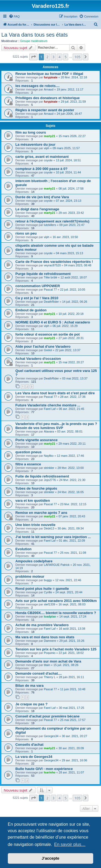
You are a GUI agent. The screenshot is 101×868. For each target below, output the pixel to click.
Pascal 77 (50, 290)
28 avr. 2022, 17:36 (73, 397)
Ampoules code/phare (34, 561)
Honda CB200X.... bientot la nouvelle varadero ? (56, 613)
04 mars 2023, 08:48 (78, 265)
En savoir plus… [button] (70, 844)
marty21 (50, 136)
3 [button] (53, 57)
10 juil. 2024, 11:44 (68, 172)
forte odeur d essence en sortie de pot (48, 334)
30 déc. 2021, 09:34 (71, 528)
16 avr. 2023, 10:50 (65, 237)
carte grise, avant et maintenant (42, 157)
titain (47, 665)
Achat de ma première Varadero (42, 625)
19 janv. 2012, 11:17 (70, 89)
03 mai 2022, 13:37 (75, 378)
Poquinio (50, 653)
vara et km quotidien (33, 501)
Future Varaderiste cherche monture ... (48, 405)
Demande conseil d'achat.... (39, 673)
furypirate (51, 77)
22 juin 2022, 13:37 (68, 350)
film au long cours (31, 132)
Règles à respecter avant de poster (45, 110)
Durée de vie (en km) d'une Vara (42, 197)
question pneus (28, 452)
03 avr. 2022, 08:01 (70, 431)
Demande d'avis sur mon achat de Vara (48, 661)
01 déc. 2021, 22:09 (72, 541)
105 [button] (77, 57)
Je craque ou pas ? (31, 704)
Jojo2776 (50, 480)
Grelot (48, 350)
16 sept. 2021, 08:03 (72, 604)
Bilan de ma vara (29, 686)
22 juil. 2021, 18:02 (71, 653)
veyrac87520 (52, 265)
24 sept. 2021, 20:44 (69, 592)
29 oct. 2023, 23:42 (71, 213)
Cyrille (48, 592)
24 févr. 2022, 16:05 (71, 492)
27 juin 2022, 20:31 (71, 338)
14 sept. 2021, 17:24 (73, 616)
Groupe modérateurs (34, 41)
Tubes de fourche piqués (36, 488)
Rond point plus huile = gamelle (42, 589)
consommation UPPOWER (38, 286)
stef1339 (50, 604)
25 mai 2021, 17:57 (73, 720)
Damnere (50, 641)
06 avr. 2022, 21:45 (71, 409)
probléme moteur (30, 576)
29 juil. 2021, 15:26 (72, 641)
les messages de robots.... (37, 86)
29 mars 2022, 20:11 (72, 444)
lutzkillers (50, 225)
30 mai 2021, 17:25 (71, 708)
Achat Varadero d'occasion (38, 359)
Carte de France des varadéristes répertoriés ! (54, 262)
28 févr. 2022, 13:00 (71, 468)
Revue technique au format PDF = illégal (49, 74)
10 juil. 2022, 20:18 (71, 314)
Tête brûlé (51, 277)
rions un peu (26, 233)
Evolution (23, 549)
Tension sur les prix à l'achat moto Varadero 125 (56, 649)
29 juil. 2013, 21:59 (73, 102)
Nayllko (49, 456)
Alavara (49, 431)
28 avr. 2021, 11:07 (71, 772)
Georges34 (51, 736)
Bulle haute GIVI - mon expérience (44, 769)
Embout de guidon (31, 310)
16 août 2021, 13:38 (72, 629)
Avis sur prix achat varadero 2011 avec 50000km (56, 601)
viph (47, 148)
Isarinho (50, 772)
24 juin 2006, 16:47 (69, 114)
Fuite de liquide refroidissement (42, 476)
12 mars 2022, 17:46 (70, 456)
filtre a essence (28, 464)
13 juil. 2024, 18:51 (68, 160)
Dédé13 (49, 528)
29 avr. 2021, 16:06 (74, 760)
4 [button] (59, 57)
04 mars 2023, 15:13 (69, 253)
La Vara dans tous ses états (34, 35)
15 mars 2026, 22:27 (72, 136)
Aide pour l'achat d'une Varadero (43, 346)
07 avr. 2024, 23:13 (68, 201)
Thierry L (50, 677)
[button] (33, 57)
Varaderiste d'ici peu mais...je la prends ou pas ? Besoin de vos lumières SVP (56, 426)
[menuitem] (14, 16)
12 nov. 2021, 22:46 (68, 580)
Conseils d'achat (29, 745)
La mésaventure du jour (35, 144)
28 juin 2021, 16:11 (71, 677)
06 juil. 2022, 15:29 (65, 326)
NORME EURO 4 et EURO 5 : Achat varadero (53, 322)
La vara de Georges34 (34, 757)
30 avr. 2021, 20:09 (71, 748)
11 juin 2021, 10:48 (73, 689)
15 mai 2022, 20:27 (71, 362)
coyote (48, 160)
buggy (48, 580)
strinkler (49, 468)
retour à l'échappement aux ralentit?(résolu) (52, 221)
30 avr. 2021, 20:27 (74, 736)
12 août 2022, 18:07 (74, 277)
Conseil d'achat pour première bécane (47, 716)
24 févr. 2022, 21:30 (72, 480)
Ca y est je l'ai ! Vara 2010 (37, 298)
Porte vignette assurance (36, 440)
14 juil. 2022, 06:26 (75, 302)
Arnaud (49, 89)
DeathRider (51, 302)
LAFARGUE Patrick (57, 565)
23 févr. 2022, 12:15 (73, 504)
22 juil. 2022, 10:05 (73, 290)
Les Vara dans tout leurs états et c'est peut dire (55, 393)
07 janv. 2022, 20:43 (72, 516)
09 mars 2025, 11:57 (66, 148)
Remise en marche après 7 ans (41, 513)
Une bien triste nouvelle (35, 525)
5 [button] (66, 57)
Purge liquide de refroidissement (43, 274)
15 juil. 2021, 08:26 (66, 665)
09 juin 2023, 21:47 (72, 225)
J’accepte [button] (51, 858)
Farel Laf (50, 409)
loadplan (50, 616)
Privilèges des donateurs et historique (48, 98)
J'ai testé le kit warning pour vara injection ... (53, 537)
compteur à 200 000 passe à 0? (41, 169)
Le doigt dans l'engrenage (37, 209)
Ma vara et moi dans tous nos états (45, 637)
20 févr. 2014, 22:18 (74, 77)
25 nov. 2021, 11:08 (73, 553)
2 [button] (47, 57)
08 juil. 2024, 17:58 (71, 189)
